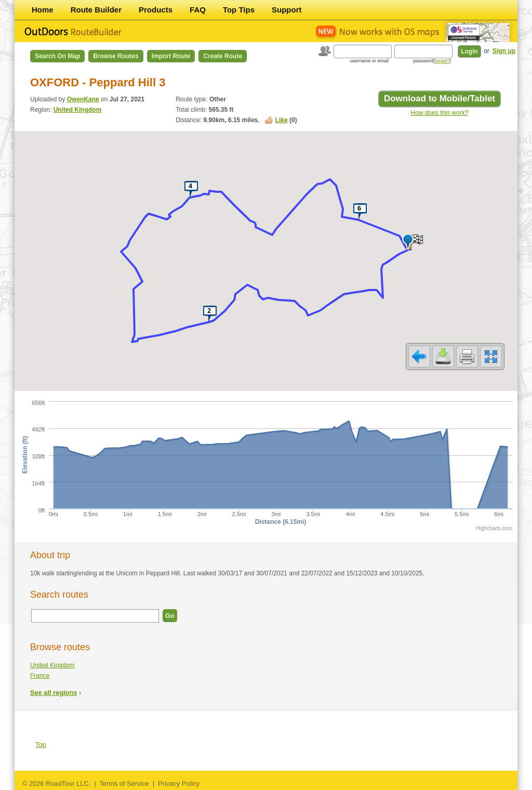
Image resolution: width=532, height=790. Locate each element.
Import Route (171, 56)
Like (282, 120)
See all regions (54, 693)
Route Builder (96, 10)
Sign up (504, 51)
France (40, 676)
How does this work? (440, 113)
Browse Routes (116, 56)
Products (156, 10)
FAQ (198, 10)
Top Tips (239, 10)
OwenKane (83, 99)
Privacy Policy (179, 784)
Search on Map (57, 56)
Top (41, 745)
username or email (369, 61)
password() (432, 61)
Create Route (223, 56)
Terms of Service (124, 784)
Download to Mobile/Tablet (440, 98)
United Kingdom (78, 110)
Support (287, 10)
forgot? (442, 61)
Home (43, 10)
